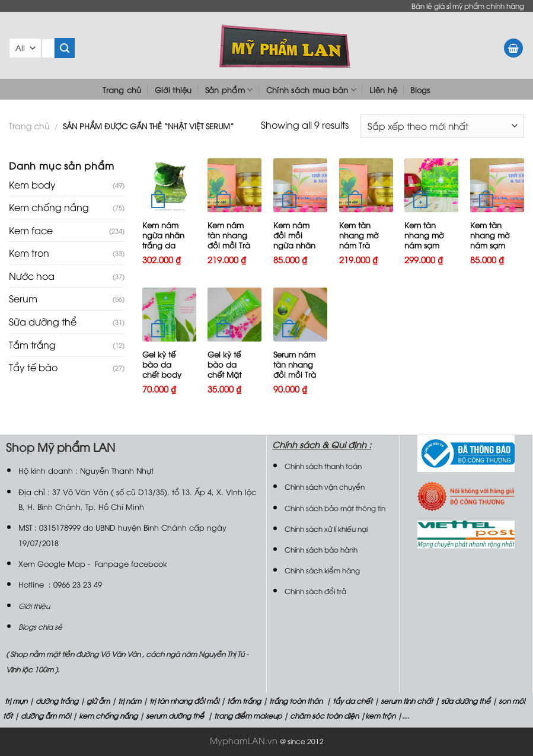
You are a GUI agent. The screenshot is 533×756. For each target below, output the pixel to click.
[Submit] (65, 48)
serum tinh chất (407, 701)
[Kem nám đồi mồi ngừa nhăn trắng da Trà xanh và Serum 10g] (300, 185)
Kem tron (29, 253)
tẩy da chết (352, 701)
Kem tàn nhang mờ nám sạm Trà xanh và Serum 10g (492, 245)
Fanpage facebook (131, 563)
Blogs (420, 90)
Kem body (32, 184)
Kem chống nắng (49, 207)
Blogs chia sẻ (40, 626)
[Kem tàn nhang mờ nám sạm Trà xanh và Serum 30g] (431, 185)
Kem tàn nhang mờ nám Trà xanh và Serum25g (359, 245)
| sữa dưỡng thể (463, 701)
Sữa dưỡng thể (43, 321)
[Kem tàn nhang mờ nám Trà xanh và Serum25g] (366, 185)
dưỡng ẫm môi (45, 715)
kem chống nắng (107, 715)
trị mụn (16, 701)
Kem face (31, 230)
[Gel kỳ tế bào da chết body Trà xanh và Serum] (169, 315)
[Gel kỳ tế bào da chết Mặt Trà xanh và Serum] (234, 315)
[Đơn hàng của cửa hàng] (442, 126)
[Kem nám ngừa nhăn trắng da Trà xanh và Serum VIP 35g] (169, 185)
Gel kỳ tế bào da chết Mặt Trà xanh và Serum (229, 374)
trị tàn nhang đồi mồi (184, 701)
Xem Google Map (52, 563)
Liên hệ (383, 90)
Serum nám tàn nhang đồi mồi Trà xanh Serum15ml (295, 374)
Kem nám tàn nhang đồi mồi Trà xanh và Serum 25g (229, 245)
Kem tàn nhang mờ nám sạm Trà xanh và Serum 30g (426, 245)
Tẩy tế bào (33, 367)
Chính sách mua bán (311, 90)
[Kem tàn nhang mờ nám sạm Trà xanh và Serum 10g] (497, 185)
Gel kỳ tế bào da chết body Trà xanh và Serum (164, 374)
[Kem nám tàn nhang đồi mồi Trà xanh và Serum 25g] (234, 185)
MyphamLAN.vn (244, 740)
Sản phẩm (229, 90)
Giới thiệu (173, 90)
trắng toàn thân (296, 701)
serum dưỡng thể (176, 715)
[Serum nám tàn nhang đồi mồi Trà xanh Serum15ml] (300, 315)
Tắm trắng (32, 344)
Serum (23, 298)
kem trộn (380, 715)
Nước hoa (32, 276)
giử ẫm (97, 701)
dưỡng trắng (57, 701)
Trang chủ (122, 90)
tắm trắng (244, 701)
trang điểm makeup (247, 715)
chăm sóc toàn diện (323, 715)
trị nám (130, 701)
